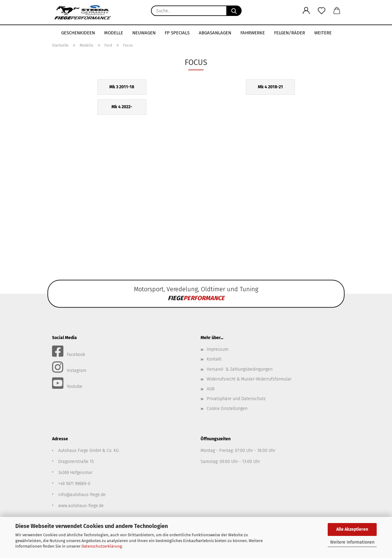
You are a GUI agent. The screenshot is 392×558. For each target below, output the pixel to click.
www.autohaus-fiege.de (81, 506)
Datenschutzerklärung (102, 546)
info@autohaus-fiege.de (82, 495)
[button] (306, 11)
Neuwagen (144, 33)
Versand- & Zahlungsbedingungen (240, 369)
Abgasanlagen (215, 33)
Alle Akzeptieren (352, 529)
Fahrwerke (253, 33)
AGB (211, 389)
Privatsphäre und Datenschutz (236, 399)
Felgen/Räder (290, 33)
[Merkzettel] (322, 11)
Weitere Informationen (352, 542)
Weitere (323, 33)
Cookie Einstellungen (227, 409)
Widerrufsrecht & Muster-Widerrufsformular (249, 379)
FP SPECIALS (177, 33)
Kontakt (214, 359)
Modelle (114, 33)
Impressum (218, 349)
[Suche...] (234, 11)
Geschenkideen (78, 33)
